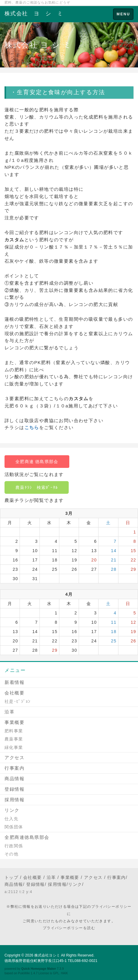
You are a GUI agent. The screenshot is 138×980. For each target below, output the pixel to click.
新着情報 (14, 682)
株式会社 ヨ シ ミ (34, 14)
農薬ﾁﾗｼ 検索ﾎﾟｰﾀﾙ (37, 487)
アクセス (14, 757)
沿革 (9, 712)
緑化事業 (14, 747)
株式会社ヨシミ (47, 955)
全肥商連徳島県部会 (27, 837)
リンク (12, 810)
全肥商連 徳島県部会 (37, 462)
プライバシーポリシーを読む (69, 928)
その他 (11, 854)
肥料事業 (14, 731)
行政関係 (14, 846)
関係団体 (14, 827)
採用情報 (14, 800)
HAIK (64, 973)
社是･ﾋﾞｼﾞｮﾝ (18, 701)
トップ (11, 877)
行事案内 (14, 768)
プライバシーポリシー (111, 907)
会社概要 (14, 693)
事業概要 (14, 722)
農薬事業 (14, 739)
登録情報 (14, 789)
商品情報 (14, 779)
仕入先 (11, 819)
